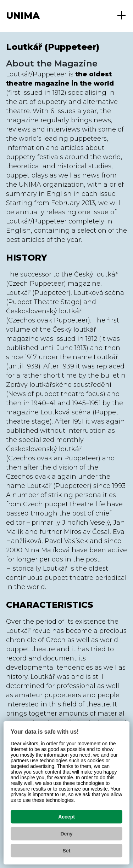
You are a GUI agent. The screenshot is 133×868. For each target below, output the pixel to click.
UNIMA (23, 16)
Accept (66, 817)
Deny (66, 834)
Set (67, 851)
